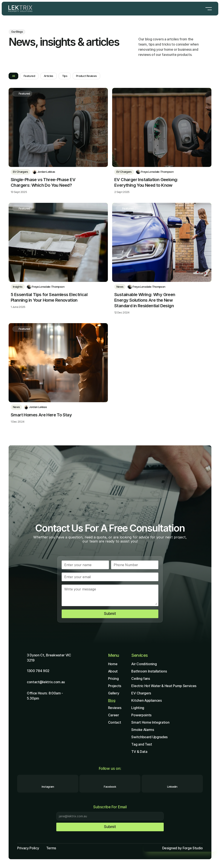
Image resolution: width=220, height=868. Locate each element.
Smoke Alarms (143, 730)
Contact (115, 722)
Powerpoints (141, 715)
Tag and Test (142, 744)
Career (114, 715)
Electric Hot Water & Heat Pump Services (164, 686)
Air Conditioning (144, 664)
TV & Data (139, 752)
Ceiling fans (141, 679)
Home (113, 664)
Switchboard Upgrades (149, 737)
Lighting (138, 708)
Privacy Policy (28, 848)
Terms (51, 848)
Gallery (114, 693)
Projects (115, 686)
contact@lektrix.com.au (46, 682)
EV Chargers (141, 693)
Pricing (113, 679)
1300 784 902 (38, 671)
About (113, 671)
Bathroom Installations (149, 671)
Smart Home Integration (150, 722)
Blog (112, 700)
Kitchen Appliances (146, 700)
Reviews (115, 708)
